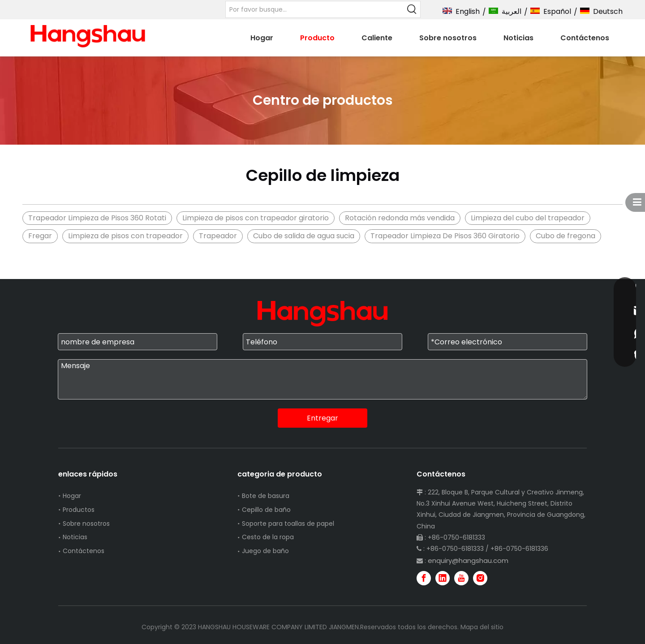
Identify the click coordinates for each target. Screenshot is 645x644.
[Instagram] (480, 578)
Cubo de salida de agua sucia (304, 236)
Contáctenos (84, 551)
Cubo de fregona (565, 236)
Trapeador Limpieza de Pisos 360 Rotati (97, 218)
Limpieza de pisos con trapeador (125, 236)
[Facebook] (424, 578)
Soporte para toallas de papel (288, 524)
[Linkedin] (443, 578)
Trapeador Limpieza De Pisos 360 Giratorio (445, 236)
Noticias (75, 537)
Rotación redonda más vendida (400, 218)
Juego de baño (265, 551)
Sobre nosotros (86, 524)
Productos (79, 510)
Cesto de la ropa (268, 537)
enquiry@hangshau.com (468, 560)
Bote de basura (266, 496)
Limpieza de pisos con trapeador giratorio (256, 218)
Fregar (40, 236)
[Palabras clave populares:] (412, 9)
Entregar (322, 418)
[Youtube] (461, 578)
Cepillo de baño (266, 510)
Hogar (72, 496)
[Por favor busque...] (315, 9)
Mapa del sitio (482, 627)
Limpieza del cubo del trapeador (528, 218)
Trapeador (218, 236)
